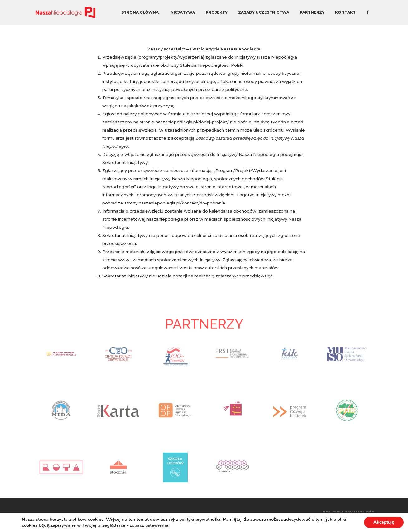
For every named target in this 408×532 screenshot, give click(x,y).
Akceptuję (384, 522)
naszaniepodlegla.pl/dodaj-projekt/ (192, 122)
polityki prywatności (200, 519)
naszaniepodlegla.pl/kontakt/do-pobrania (182, 203)
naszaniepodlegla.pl (167, 219)
